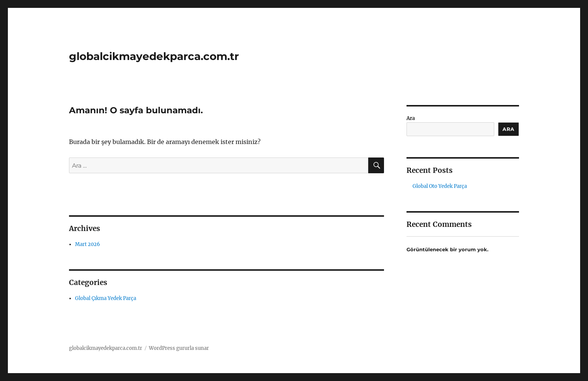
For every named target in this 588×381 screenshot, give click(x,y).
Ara (411, 118)
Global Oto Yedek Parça (440, 186)
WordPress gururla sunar (179, 348)
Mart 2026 (88, 244)
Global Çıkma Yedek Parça (106, 298)
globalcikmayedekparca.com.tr (154, 56)
